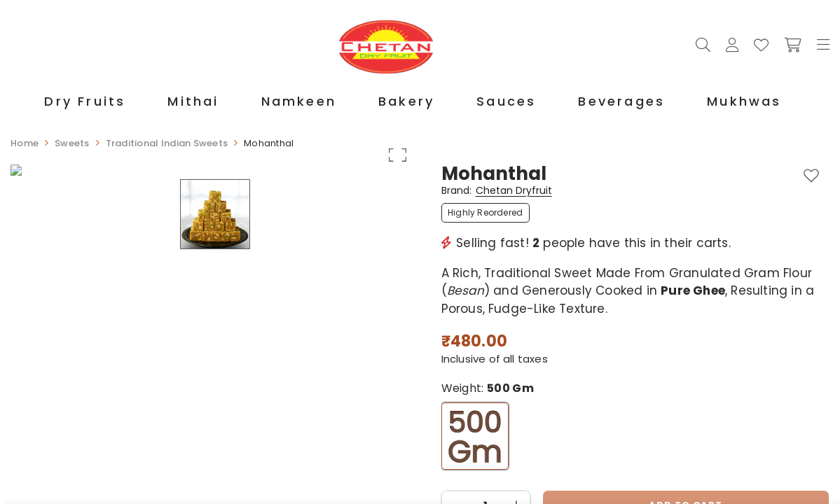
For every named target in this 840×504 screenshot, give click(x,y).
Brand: (497, 191)
